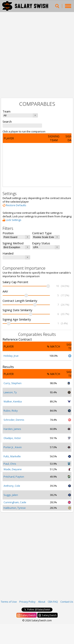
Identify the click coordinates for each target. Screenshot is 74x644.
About (42, 602)
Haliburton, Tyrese (15, 508)
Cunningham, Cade (15, 502)
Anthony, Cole (12, 486)
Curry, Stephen (13, 383)
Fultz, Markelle (12, 456)
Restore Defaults (14, 205)
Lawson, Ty (10, 392)
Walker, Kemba (13, 401)
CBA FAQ (53, 602)
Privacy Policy (27, 602)
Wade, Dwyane (13, 469)
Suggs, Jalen (11, 495)
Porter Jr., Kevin (13, 447)
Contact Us (67, 602)
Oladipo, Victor (12, 438)
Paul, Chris (10, 464)
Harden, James (12, 429)
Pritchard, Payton (14, 477)
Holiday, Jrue (11, 356)
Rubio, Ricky (11, 411)
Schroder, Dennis (14, 420)
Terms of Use (9, 602)
